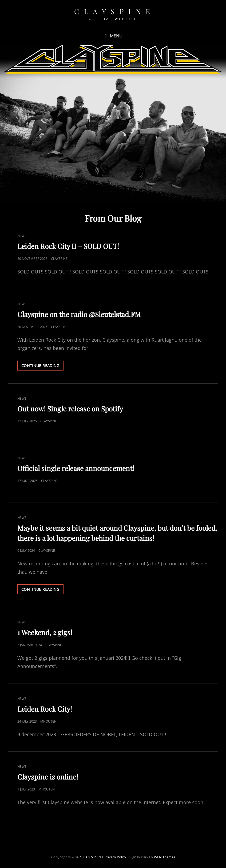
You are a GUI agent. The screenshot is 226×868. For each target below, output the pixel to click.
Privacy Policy (115, 857)
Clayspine (59, 259)
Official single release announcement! (76, 468)
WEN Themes (164, 857)
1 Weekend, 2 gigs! (45, 632)
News (22, 236)
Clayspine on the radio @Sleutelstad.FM (79, 314)
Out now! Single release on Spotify (70, 409)
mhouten (48, 721)
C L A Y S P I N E (113, 11)
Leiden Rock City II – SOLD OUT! (68, 246)
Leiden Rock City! (45, 709)
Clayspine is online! (48, 777)
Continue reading (42, 367)
